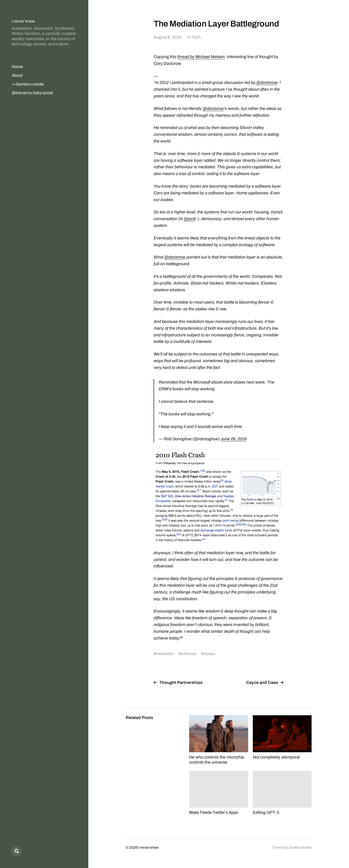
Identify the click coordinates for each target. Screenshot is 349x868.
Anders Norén (300, 847)
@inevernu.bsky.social (32, 93)
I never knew (23, 21)
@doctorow (267, 83)
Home (17, 67)
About (17, 75)
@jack (190, 219)
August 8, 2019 (167, 37)
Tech (196, 37)
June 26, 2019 (234, 439)
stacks (209, 654)
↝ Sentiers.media (28, 84)
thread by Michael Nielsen (201, 57)
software (189, 654)
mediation (165, 654)
